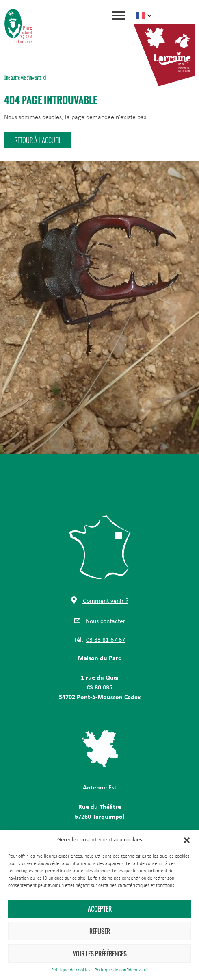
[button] (187, 840)
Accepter (100, 909)
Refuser (100, 931)
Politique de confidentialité (121, 970)
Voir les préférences (100, 954)
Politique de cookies (71, 970)
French (141, 15)
